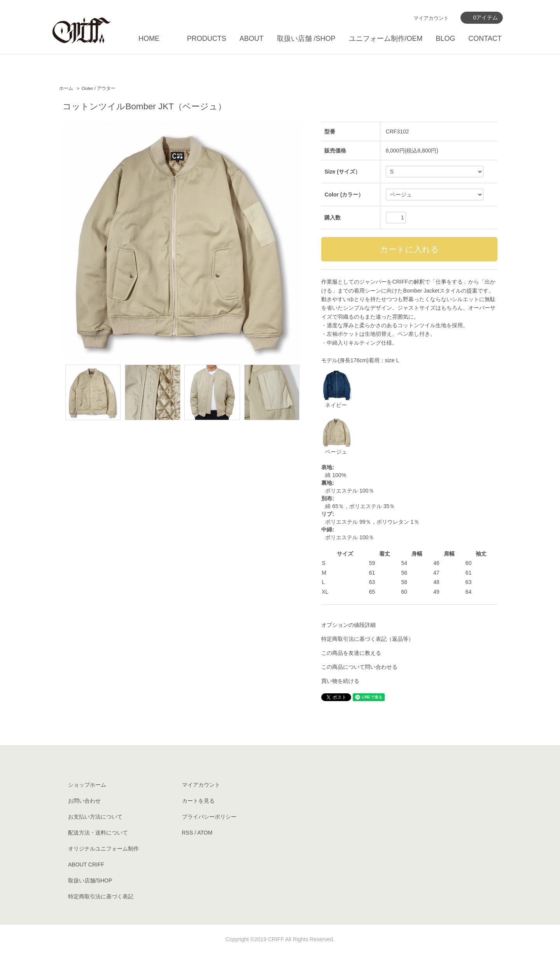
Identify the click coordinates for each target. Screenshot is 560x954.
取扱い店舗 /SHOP (306, 39)
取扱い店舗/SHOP (90, 880)
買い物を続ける (340, 681)
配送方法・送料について (98, 833)
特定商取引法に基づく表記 (101, 896)
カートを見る (198, 801)
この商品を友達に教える (351, 653)
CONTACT (485, 39)
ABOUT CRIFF (86, 865)
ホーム (66, 88)
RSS (188, 833)
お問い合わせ (84, 801)
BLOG (445, 39)
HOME (149, 39)
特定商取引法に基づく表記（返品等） (367, 639)
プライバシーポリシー (209, 817)
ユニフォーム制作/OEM (386, 39)
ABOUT (252, 39)
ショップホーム (87, 785)
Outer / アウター (99, 88)
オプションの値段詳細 (348, 625)
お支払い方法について (95, 817)
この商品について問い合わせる (359, 667)
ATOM (205, 833)
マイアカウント (431, 18)
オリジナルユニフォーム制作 (103, 849)
